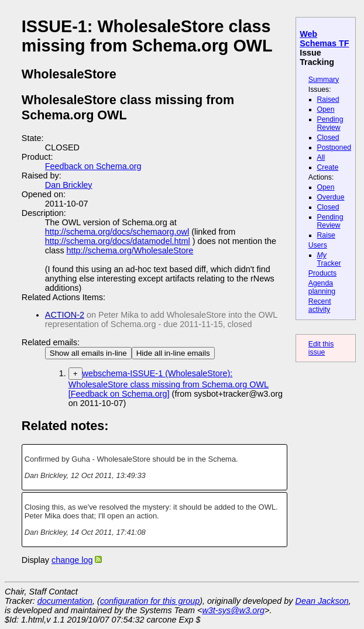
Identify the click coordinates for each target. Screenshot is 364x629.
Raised (328, 99)
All (321, 157)
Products (322, 273)
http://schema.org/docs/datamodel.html (118, 241)
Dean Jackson (322, 601)
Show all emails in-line (88, 353)
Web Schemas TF (324, 39)
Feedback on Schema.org (93, 166)
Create (328, 167)
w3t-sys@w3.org (233, 610)
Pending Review (330, 123)
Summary (324, 80)
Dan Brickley (69, 185)
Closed (328, 138)
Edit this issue (321, 348)
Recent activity (320, 305)
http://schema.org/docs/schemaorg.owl (117, 232)
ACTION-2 (65, 315)
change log (72, 560)
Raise (326, 235)
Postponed (334, 147)
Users (318, 245)
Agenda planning (322, 287)
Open (326, 109)
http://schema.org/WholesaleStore (130, 250)
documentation (65, 601)
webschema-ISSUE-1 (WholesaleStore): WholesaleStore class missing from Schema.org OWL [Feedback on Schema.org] (169, 384)
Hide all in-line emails (173, 353)
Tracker (329, 259)
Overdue (331, 197)
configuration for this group (150, 601)
